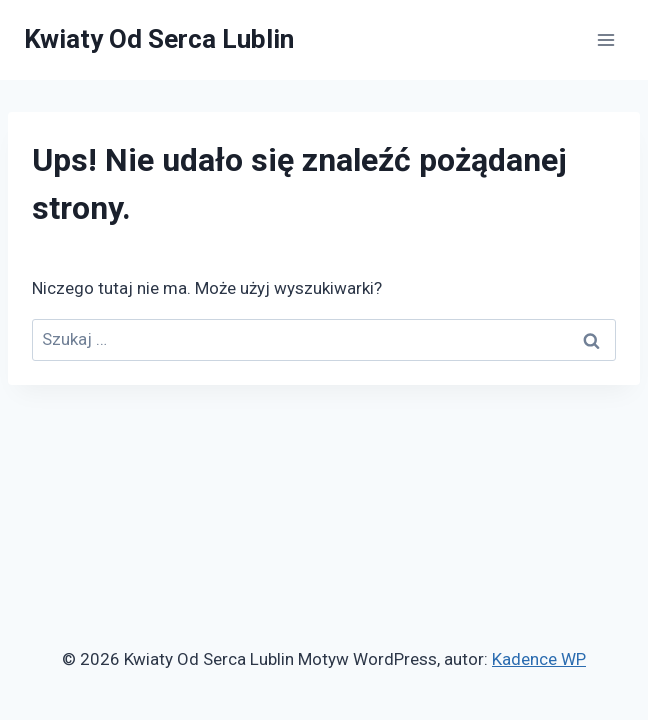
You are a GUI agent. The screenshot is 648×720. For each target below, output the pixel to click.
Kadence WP (539, 659)
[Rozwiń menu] (605, 39)
